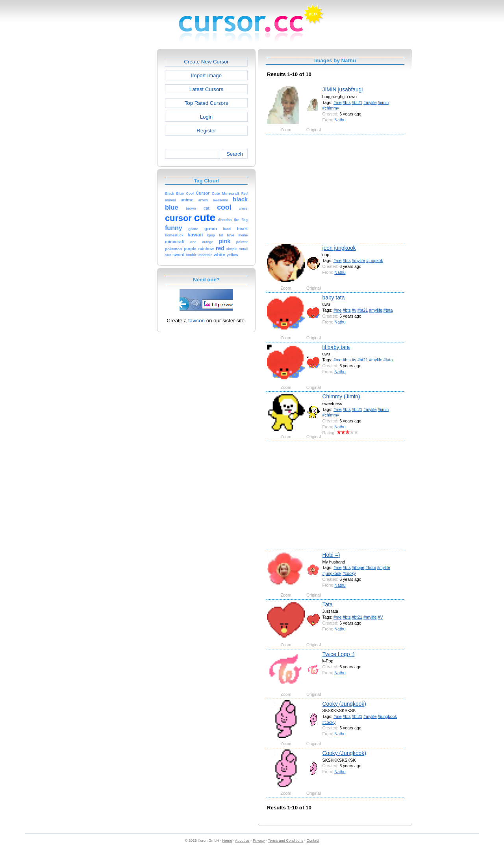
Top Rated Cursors (207, 103)
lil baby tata (336, 347)
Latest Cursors (206, 89)
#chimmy (331, 108)
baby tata (334, 298)
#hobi (371, 567)
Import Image (206, 75)
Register (206, 131)
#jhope (358, 567)
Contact (313, 841)
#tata (388, 310)
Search (235, 154)
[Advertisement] (123, 167)
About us (242, 841)
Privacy (259, 841)
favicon (196, 321)
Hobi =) (331, 555)
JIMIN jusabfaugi (343, 89)
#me (338, 102)
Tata (328, 604)
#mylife (370, 102)
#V (381, 617)
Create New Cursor (206, 62)
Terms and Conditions (285, 841)
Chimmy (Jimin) (341, 396)
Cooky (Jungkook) (344, 704)
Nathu (340, 120)
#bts (346, 102)
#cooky (349, 573)
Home (227, 841)
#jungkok (374, 260)
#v (354, 310)
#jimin (384, 102)
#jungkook (332, 573)
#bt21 (357, 102)
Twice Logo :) (339, 654)
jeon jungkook (339, 248)
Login (206, 117)
